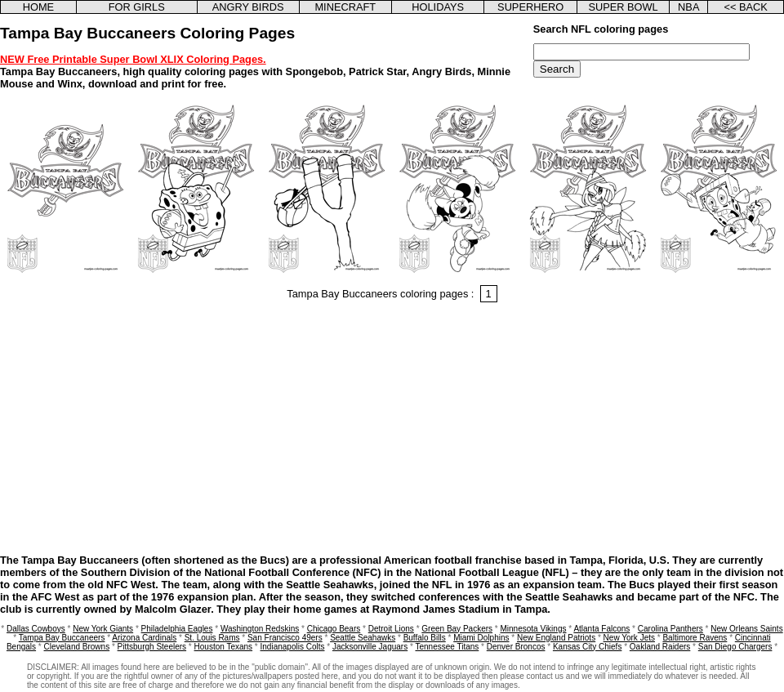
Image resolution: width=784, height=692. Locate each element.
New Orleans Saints (746, 629)
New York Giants (103, 629)
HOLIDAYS (438, 7)
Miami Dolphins (481, 638)
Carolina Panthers (670, 629)
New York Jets (629, 638)
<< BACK (745, 7)
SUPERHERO (530, 7)
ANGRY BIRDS (248, 7)
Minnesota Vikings (533, 629)
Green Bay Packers (457, 629)
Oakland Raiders (660, 647)
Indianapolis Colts (293, 647)
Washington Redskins (260, 629)
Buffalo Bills (425, 638)
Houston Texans (224, 647)
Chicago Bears (334, 629)
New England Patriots (556, 638)
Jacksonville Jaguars (370, 647)
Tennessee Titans (447, 647)
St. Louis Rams (212, 638)
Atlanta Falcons (601, 629)
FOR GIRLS (137, 7)
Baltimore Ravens (695, 638)
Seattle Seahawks (363, 638)
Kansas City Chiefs (587, 647)
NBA (688, 7)
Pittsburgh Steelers (152, 647)
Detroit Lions (391, 629)
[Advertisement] (392, 431)
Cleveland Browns (77, 647)
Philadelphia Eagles (177, 629)
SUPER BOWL (623, 7)
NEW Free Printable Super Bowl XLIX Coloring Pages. (133, 59)
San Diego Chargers (735, 647)
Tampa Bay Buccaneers (62, 638)
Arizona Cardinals (144, 638)
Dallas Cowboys (36, 629)
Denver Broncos (516, 647)
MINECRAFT (345, 7)
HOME (38, 7)
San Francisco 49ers (285, 638)
